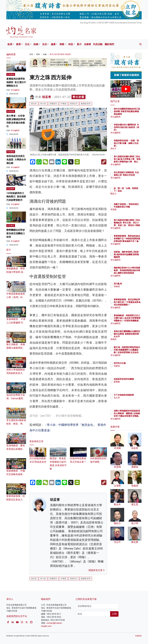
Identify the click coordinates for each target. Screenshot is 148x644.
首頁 (31, 54)
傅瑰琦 (129, 339)
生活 (45, 44)
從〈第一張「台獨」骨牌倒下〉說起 (133, 191)
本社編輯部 (15, 90)
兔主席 (129, 400)
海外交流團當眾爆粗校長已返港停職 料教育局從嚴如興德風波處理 (133, 114)
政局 (10, 44)
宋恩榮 (129, 212)
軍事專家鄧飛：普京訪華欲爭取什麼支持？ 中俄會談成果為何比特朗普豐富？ (133, 305)
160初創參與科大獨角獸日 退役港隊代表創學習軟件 (16, 197)
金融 (45, 54)
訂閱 (114, 614)
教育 (18, 44)
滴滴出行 (74, 104)
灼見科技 (11, 111)
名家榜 (87, 44)
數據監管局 (86, 104)
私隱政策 (138, 636)
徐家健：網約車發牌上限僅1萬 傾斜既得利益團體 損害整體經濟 (133, 257)
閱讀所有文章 (97, 570)
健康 (53, 44)
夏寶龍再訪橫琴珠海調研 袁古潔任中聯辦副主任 (16, 82)
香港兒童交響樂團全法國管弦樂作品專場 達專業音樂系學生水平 (133, 337)
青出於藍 (78, 97)
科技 (71, 44)
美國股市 (53, 104)
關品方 (129, 196)
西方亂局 (130, 284)
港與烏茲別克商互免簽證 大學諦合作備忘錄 (16, 160)
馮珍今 (129, 149)
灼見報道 (11, 74)
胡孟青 (47, 97)
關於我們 (109, 44)
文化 (27, 44)
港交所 (34, 104)
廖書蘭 (129, 384)
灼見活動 (98, 44)
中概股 (64, 104)
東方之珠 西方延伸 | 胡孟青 (60, 54)
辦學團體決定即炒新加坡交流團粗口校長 (16, 233)
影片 (79, 44)
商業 (62, 44)
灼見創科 (11, 189)
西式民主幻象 (132, 363)
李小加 (43, 104)
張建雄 (129, 286)
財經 (36, 44)
